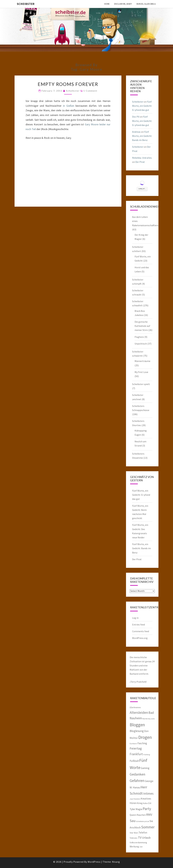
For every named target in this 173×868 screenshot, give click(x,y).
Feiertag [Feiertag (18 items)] (136, 748)
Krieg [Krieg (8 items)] (140, 803)
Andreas (136, 132)
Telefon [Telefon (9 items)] (143, 833)
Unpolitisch (141, 344)
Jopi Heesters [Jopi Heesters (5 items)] (135, 799)
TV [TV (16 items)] (140, 838)
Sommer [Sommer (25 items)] (148, 827)
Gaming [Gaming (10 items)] (145, 768)
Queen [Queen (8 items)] (133, 815)
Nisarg (116, 862)
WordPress (94, 862)
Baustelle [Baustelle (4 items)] (151, 719)
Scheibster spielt (141, 384)
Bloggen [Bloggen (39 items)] (137, 725)
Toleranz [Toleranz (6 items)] (134, 838)
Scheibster (26, 4)
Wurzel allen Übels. (146, 4)
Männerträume (142, 361)
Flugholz (139, 337)
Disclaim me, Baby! (123, 4)
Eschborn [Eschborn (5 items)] (133, 744)
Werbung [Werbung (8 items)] (134, 846)
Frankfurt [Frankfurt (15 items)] (136, 754)
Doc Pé (136, 117)
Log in (135, 618)
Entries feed (138, 625)
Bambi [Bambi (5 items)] (145, 719)
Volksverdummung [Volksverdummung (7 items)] (138, 842)
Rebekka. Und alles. (142, 158)
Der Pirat (140, 162)
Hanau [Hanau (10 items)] (136, 787)
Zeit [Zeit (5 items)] (141, 847)
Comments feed (141, 631)
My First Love (141, 372)
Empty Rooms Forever (68, 84)
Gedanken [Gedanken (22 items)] (137, 774)
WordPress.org (140, 638)
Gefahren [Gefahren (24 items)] (137, 781)
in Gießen (69, 106)
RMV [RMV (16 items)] (149, 815)
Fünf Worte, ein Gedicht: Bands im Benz (142, 136)
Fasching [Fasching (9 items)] (142, 743)
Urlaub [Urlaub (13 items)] (146, 838)
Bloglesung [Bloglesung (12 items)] (137, 731)
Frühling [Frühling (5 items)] (147, 755)
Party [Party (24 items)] (147, 809)
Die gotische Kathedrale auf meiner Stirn (142, 326)
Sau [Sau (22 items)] (133, 821)
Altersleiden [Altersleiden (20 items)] (139, 712)
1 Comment (90, 91)
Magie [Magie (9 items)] (139, 809)
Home (107, 4)
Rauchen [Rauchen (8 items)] (141, 815)
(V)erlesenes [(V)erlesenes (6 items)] (135, 707)
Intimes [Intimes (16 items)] (148, 793)
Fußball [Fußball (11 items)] (134, 761)
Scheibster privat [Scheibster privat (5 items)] (143, 821)
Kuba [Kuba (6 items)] (145, 803)
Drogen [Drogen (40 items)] (145, 737)
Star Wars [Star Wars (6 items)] (134, 833)
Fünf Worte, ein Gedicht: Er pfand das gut (142, 106)
